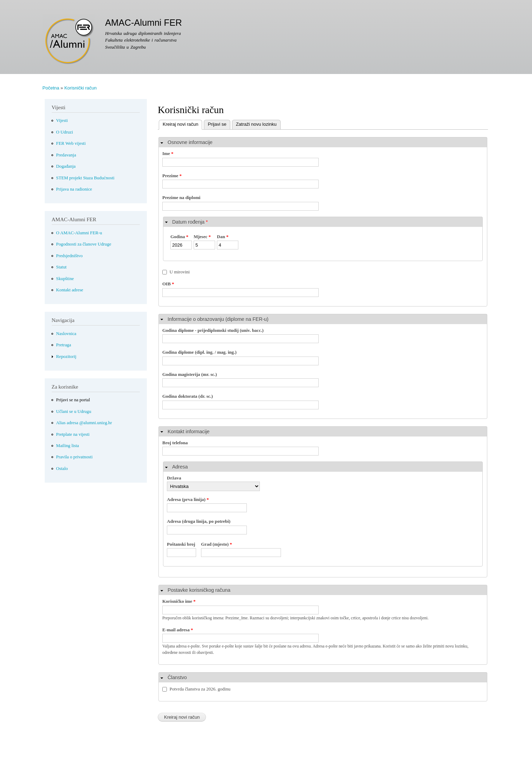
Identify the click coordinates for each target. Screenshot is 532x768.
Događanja (66, 166)
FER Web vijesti (71, 143)
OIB (168, 284)
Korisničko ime (179, 601)
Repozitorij (66, 357)
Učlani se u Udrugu (74, 411)
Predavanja (66, 155)
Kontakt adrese (70, 290)
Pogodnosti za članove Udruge (84, 244)
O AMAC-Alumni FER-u (79, 233)
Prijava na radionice (74, 189)
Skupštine (65, 279)
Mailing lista (67, 446)
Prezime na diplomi (181, 197)
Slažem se (462, 759)
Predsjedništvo (69, 256)
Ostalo (62, 469)
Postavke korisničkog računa (199, 590)
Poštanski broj (181, 544)
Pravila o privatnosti (74, 457)
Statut (61, 267)
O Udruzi (64, 132)
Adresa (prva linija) (188, 499)
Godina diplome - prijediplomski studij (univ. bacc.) (213, 330)
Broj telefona (175, 443)
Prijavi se (217, 124)
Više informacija (90, 763)
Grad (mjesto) (217, 544)
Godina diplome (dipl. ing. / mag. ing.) (199, 352)
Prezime (172, 176)
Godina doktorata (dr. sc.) (188, 396)
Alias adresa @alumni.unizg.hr (84, 423)
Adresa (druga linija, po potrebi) (199, 521)
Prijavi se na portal (73, 400)
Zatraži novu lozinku (256, 124)
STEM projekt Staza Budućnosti (85, 178)
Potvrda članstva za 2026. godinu (200, 689)
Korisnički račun (81, 88)
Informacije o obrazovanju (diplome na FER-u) (218, 319)
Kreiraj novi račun (179, 123)
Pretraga (64, 345)
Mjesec (202, 237)
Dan (223, 237)
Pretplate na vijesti (73, 434)
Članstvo (177, 677)
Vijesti (62, 120)
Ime (168, 153)
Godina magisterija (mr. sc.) (190, 374)
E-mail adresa (178, 630)
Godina (179, 237)
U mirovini (180, 272)
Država (174, 478)
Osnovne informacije (190, 142)
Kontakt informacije (189, 432)
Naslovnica (66, 334)
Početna (51, 88)
